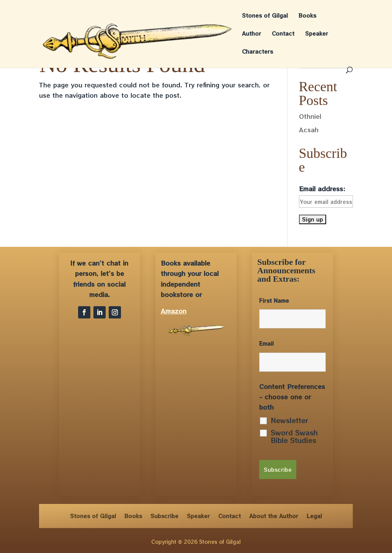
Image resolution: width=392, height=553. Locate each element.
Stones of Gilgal (265, 16)
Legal (314, 515)
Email (266, 343)
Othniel (310, 116)
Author (252, 34)
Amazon (174, 311)
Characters (257, 52)
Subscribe (164, 515)
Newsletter (289, 420)
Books (307, 16)
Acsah (309, 130)
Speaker (317, 34)
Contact (283, 34)
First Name (274, 300)
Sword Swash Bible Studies (294, 436)
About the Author (274, 515)
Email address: (322, 189)
